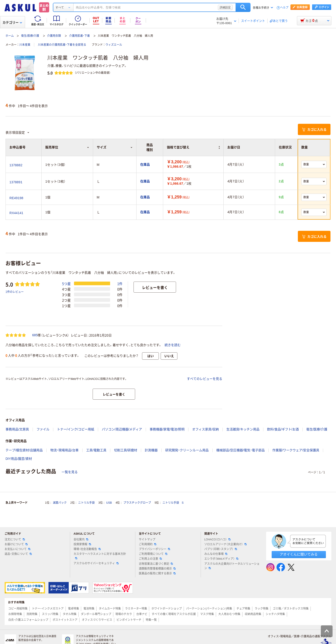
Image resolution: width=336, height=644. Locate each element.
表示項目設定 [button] (17, 133)
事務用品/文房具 (17, 429)
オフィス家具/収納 (205, 429)
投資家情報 (82, 544)
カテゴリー (12, 23)
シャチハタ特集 (275, 614)
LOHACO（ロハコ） (218, 539)
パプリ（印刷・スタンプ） (221, 549)
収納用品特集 (253, 614)
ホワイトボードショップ (167, 609)
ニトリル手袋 (86, 503)
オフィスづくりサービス (97, 620)
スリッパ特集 (50, 614)
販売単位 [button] (67, 147)
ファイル (43, 429)
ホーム (10, 36)
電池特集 (89, 609)
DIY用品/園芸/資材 (19, 459)
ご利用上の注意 (150, 559)
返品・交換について (18, 554)
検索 (243, 7)
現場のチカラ (124, 614)
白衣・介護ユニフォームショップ (28, 620)
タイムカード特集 (110, 609)
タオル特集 (70, 614)
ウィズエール (114, 45)
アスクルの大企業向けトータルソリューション (232, 566)
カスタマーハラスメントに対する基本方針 (100, 556)
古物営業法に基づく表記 (156, 564)
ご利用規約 (148, 544)
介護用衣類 (54, 36)
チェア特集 (243, 609)
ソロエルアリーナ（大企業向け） (225, 544)
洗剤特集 (32, 614)
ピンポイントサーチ (129, 620)
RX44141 (16, 213)
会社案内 (81, 539)
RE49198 (16, 198)
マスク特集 (207, 614)
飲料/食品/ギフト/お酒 (283, 429)
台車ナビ (142, 614)
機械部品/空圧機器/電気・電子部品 (241, 450)
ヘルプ (284, 8)
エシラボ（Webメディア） (221, 559)
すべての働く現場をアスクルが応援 (174, 614)
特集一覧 (151, 620)
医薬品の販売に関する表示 (157, 573)
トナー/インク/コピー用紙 (76, 429)
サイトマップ (147, 539)
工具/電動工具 (96, 450)
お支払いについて (17, 549)
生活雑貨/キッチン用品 (243, 429)
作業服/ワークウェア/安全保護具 (296, 450)
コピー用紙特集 (18, 609)
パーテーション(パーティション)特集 (209, 609)
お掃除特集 (15, 614)
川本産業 (25, 45)
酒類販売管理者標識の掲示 (157, 569)
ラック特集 (262, 609)
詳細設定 (225, 7)
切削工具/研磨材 (126, 450)
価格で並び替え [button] (193, 147)
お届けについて (16, 544)
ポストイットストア (65, 620)
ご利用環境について (153, 554)
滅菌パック (60, 503)
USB (109, 503)
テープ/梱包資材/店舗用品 (24, 450)
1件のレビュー (15, 292)
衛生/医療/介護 (30, 36)
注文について (15, 539)
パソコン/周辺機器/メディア (122, 429)
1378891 (16, 182)
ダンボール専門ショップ (96, 614)
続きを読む (173, 345)
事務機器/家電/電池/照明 (167, 429)
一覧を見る (70, 472)
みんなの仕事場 (216, 554)
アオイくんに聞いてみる (299, 554)
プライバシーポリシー (154, 549)
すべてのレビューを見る (205, 379)
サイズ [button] (115, 147)
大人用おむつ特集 (229, 614)
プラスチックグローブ (137, 503)
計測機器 (151, 450)
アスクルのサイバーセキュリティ (96, 563)
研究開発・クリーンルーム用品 (187, 450)
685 (35, 335)
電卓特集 (74, 609)
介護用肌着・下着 (80, 36)
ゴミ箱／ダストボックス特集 (291, 609)
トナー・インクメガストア (48, 609)
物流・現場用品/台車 (64, 450)
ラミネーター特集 (136, 609)
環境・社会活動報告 (87, 549)
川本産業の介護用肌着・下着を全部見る (62, 45)
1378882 (16, 165)
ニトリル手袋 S (173, 503)
